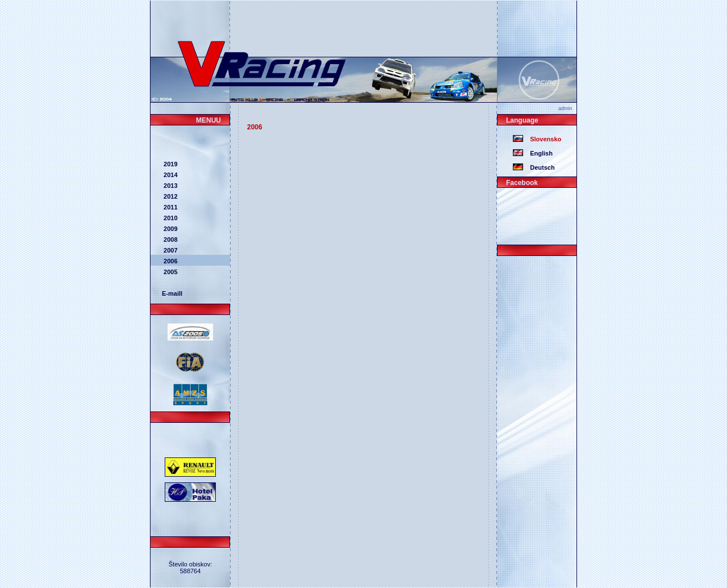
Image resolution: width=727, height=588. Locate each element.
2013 (170, 186)
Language (522, 120)
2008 (170, 240)
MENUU (208, 120)
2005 (170, 272)
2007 (170, 250)
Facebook (522, 183)
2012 (170, 196)
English (538, 153)
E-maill (172, 293)
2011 (170, 207)
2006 (170, 261)
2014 (170, 175)
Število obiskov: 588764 (190, 568)
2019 (170, 164)
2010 (170, 218)
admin (567, 108)
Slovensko (542, 139)
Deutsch (539, 167)
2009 (170, 229)
